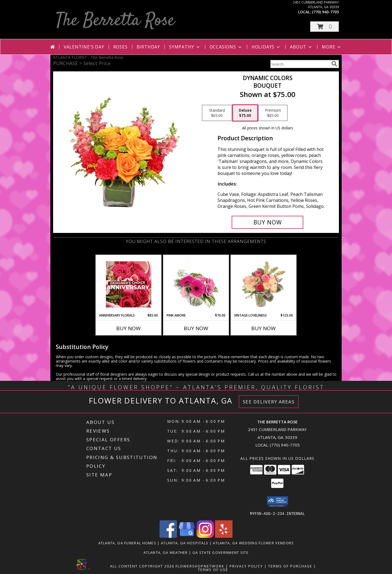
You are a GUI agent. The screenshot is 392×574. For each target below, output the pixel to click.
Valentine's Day (84, 47)
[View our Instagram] (205, 536)
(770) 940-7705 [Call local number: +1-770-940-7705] (325, 12)
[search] (334, 64)
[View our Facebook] (168, 536)
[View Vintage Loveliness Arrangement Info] (264, 284)
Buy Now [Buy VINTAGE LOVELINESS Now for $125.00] (264, 328)
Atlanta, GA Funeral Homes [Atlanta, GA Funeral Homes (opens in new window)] (127, 543)
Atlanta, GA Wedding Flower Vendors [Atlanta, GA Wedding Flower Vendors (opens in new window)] (253, 543)
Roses (120, 47)
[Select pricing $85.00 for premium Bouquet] (273, 113)
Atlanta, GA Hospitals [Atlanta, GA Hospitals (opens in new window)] (185, 543)
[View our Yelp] (224, 536)
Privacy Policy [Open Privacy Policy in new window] (246, 566)
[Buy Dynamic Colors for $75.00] (267, 222)
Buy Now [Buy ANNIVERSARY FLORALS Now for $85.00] (128, 328)
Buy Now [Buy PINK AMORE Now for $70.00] (196, 328)
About (301, 47)
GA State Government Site (220, 552)
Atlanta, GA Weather (166, 552)
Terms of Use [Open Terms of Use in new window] (213, 569)
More (332, 47)
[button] (324, 27)
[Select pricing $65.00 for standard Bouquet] (217, 113)
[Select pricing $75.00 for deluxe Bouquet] (245, 113)
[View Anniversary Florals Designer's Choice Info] (129, 284)
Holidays (266, 47)
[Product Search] (300, 64)
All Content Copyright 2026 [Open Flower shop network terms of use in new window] (142, 566)
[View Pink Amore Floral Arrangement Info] (196, 284)
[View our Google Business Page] (187, 536)
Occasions (226, 47)
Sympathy (185, 47)
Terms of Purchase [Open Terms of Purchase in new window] (290, 566)
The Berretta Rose (115, 21)
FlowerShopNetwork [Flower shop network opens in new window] (200, 566)
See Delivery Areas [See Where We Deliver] (269, 402)
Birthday (148, 47)
